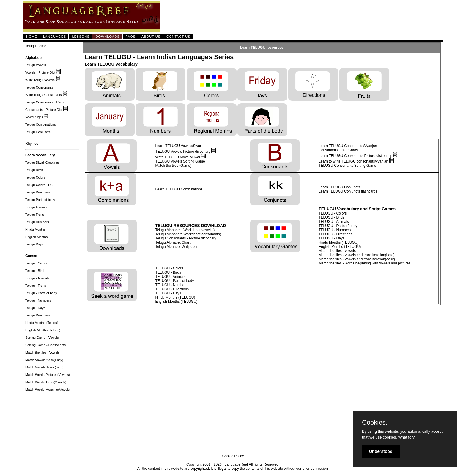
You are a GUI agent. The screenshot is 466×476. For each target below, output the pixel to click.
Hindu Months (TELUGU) (339, 242)
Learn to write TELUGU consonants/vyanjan (353, 161)
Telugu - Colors (36, 263)
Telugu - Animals (37, 278)
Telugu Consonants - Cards (45, 102)
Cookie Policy (233, 456)
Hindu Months (35, 229)
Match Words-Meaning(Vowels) (48, 390)
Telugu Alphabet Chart (173, 242)
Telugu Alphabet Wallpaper (176, 247)
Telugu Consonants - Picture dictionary (186, 238)
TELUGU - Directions (335, 234)
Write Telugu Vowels (40, 80)
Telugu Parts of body (40, 200)
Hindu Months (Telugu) (42, 323)
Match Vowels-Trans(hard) (44, 367)
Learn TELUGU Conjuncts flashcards (348, 191)
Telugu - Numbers (38, 300)
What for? (406, 437)
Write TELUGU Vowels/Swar (178, 157)
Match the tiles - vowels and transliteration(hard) (356, 255)
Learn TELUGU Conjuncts (339, 187)
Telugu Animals (36, 207)
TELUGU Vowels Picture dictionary (183, 152)
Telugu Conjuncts (38, 132)
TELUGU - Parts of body (338, 226)
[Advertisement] (233, 412)
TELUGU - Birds (332, 217)
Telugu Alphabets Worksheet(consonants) (188, 234)
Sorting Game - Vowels (42, 338)
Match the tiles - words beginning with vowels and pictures (365, 263)
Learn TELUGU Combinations (179, 189)
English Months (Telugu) (43, 330)
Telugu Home (36, 46)
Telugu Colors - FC (39, 185)
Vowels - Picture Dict (40, 72)
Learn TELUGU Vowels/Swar (178, 146)
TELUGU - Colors (333, 213)
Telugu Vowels (36, 65)
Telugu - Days (35, 308)
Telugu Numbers (37, 222)
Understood (381, 451)
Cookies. (375, 423)
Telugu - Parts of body (41, 293)
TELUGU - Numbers (335, 230)
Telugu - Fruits (36, 286)
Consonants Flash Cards (338, 150)
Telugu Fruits (35, 215)
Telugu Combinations (41, 124)
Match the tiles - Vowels (42, 352)
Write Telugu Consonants (44, 95)
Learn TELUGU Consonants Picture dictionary (355, 156)
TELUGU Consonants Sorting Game (347, 166)
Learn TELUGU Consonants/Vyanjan (348, 146)
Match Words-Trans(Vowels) (46, 382)
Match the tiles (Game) (173, 166)
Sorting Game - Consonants (45, 345)
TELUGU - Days (332, 238)
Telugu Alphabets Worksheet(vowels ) (185, 230)
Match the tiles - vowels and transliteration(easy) (357, 259)
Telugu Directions (38, 192)
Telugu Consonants (39, 87)
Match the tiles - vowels (337, 251)
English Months (36, 237)
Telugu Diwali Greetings (42, 163)
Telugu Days (34, 244)
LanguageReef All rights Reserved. (252, 464)
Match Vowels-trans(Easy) (44, 360)
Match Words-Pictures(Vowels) (48, 375)
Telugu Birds (34, 170)
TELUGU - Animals (334, 222)
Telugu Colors (35, 177)
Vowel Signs (34, 117)
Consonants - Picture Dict (44, 110)
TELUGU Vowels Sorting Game (180, 161)
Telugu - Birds (35, 271)
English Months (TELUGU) (340, 247)
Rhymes (32, 144)
